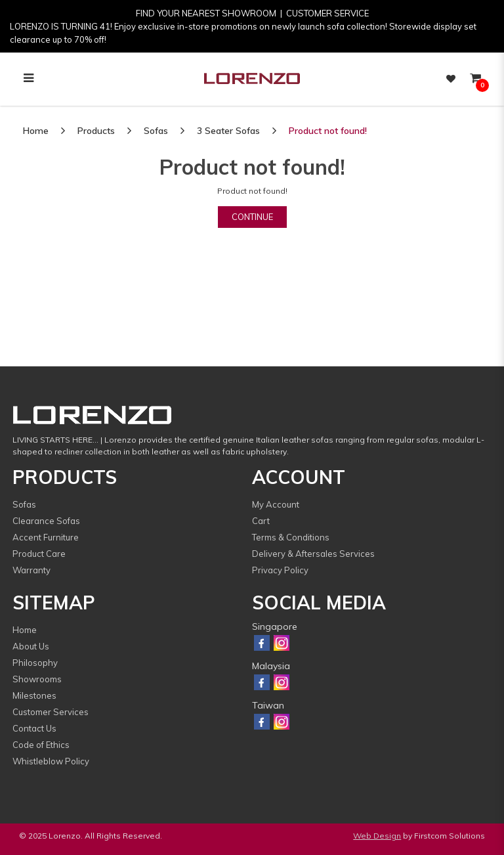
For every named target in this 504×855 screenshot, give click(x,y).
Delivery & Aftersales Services (313, 554)
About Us (31, 646)
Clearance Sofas (46, 521)
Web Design (377, 836)
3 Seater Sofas (228, 131)
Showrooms (37, 679)
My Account (276, 504)
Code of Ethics (41, 745)
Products (96, 131)
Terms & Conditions (291, 537)
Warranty (31, 570)
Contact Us (34, 728)
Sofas (156, 131)
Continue (252, 217)
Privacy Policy (280, 570)
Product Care (39, 554)
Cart (261, 521)
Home (36, 131)
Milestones (34, 695)
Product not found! (328, 131)
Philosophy (35, 663)
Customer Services (51, 712)
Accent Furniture (46, 537)
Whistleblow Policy (51, 761)
